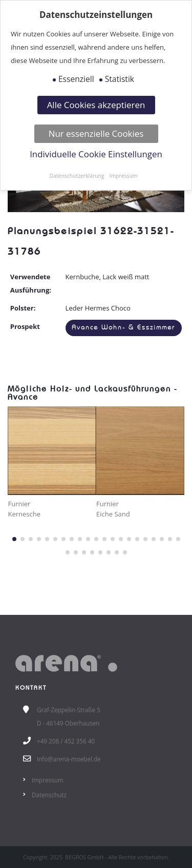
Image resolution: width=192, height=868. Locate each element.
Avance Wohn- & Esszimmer (123, 327)
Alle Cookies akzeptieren (96, 105)
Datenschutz (49, 795)
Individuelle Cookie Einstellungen (96, 154)
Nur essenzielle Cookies (96, 133)
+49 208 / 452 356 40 (66, 741)
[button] (14, 539)
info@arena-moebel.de (69, 759)
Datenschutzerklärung (77, 176)
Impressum (48, 780)
